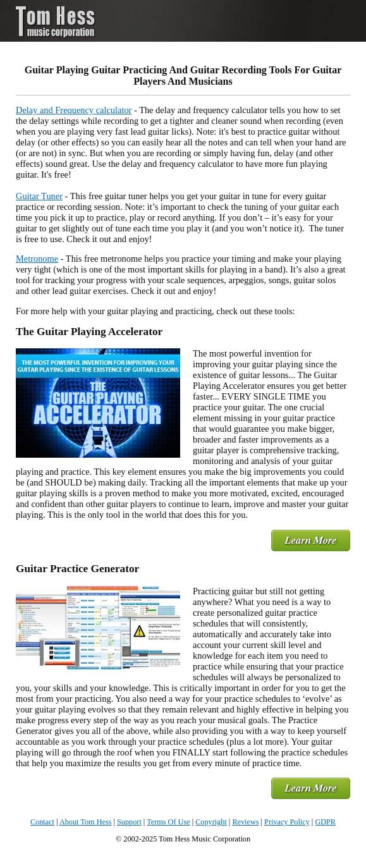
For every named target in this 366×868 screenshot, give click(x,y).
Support (129, 822)
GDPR (325, 822)
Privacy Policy (287, 822)
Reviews (245, 822)
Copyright (211, 822)
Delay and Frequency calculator (74, 110)
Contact (42, 822)
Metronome (37, 259)
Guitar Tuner (39, 196)
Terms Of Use (168, 822)
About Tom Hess (86, 822)
